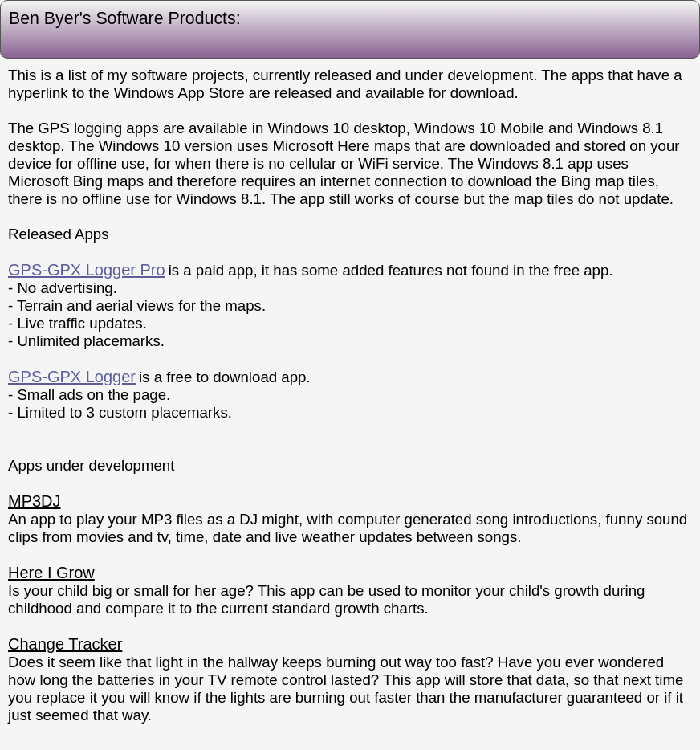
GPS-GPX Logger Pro (87, 270)
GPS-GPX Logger (72, 377)
